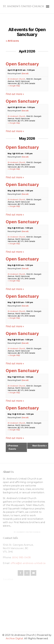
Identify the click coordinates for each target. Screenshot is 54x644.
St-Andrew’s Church (16, 79)
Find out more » (15, 94)
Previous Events (13, 447)
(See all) (25, 73)
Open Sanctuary (22, 64)
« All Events (12, 41)
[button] (47, 6)
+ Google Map (14, 86)
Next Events (40, 446)
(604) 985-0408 (21, 557)
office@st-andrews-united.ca (28, 563)
